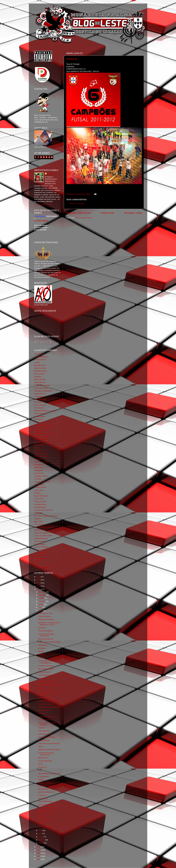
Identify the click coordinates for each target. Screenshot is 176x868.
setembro (42, 601)
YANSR (37, 561)
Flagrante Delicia (40, 431)
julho (40, 607)
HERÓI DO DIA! (44, 710)
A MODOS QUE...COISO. (47, 717)
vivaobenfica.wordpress (43, 567)
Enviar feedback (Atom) (83, 218)
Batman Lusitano (40, 368)
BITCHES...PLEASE (45, 704)
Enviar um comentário (77, 203)
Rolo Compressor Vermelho (44, 527)
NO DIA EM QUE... (45, 720)
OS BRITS (42, 628)
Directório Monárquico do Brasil (45, 411)
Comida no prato (40, 399)
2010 (39, 850)
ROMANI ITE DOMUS (46, 620)
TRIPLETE (72, 59)
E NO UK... (42, 823)
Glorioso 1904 (39, 445)
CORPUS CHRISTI (45, 783)
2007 (39, 859)
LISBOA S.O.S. (40, 450)
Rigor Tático (39, 521)
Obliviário (38, 493)
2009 (39, 853)
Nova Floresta (39, 473)
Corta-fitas (38, 402)
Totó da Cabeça (40, 544)
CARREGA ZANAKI (45, 690)
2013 (39, 586)
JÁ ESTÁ (41, 728)
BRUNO (41, 651)
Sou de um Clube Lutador (43, 536)
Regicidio (38, 519)
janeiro (41, 843)
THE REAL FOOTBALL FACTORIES (46, 635)
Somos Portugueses (41, 533)
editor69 (50, 174)
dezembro (42, 592)
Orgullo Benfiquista (41, 496)
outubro (42, 598)
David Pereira (39, 408)
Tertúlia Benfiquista (41, 538)
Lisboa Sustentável (41, 453)
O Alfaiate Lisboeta (41, 476)
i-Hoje (36, 564)
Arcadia (37, 362)
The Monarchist (40, 541)
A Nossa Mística (40, 360)
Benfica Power (39, 374)
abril (40, 834)
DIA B (40, 764)
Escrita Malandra (40, 414)
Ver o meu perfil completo (43, 205)
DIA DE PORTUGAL (45, 761)
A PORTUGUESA (44, 616)
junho (41, 611)
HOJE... (41, 747)
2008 (39, 856)
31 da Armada (39, 354)
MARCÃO (42, 648)
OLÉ (40, 770)
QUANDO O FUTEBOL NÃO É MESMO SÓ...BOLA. (49, 624)
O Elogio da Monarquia (42, 482)
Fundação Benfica (41, 436)
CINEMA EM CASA (45, 698)
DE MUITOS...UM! (45, 814)
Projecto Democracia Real (43, 510)
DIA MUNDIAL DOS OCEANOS (49, 774)
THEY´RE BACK (44, 731)
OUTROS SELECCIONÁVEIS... (49, 707)
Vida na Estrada (40, 553)
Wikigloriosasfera (40, 558)
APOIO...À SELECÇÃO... (47, 737)
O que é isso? (39, 490)
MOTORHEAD (43, 789)
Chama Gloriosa (40, 394)
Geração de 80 (39, 442)
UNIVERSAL (43, 645)
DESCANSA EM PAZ (46, 639)
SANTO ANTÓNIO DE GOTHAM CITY (46, 754)
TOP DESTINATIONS (46, 675)
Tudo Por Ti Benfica (41, 547)
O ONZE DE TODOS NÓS (48, 701)
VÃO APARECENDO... (46, 802)
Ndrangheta (38, 470)
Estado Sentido (40, 416)
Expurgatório (39, 419)
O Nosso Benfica (40, 487)
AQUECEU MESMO (45, 734)
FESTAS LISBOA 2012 (46, 827)
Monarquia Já (39, 465)
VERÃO (41, 678)
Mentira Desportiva (41, 456)
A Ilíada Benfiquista (41, 357)
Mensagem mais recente (78, 213)
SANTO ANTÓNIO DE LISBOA (49, 750)
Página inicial (107, 213)
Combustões (39, 396)
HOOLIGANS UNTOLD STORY (49, 642)
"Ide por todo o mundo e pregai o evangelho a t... (49, 662)
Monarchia (38, 459)
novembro (42, 595)
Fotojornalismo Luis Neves (44, 433)
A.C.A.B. (41, 658)
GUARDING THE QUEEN (47, 811)
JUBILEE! (42, 817)
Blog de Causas (40, 379)
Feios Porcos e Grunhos (43, 428)
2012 (39, 589)
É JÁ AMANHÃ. (44, 777)
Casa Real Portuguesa (42, 385)
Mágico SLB (39, 468)
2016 (39, 577)
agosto (41, 604)
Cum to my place (40, 405)
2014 (39, 583)
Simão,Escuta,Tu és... (42, 530)
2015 (39, 580)
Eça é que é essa (40, 422)
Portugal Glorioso (40, 504)
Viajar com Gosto (40, 550)
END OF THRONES (45, 805)
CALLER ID (42, 767)
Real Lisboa (38, 513)
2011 (39, 847)
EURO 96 (42, 714)
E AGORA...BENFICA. (46, 666)
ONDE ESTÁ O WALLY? (47, 681)
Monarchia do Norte (41, 462)
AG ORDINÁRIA (44, 740)
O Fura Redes (39, 484)
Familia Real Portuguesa (43, 425)
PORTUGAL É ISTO (45, 613)
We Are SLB (39, 556)
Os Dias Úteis (39, 499)
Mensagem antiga (133, 213)
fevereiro (42, 840)
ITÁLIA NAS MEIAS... (46, 631)
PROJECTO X (43, 758)
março (41, 837)
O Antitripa (38, 479)
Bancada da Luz (40, 365)
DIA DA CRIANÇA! (45, 820)
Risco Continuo (40, 524)
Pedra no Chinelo (40, 502)
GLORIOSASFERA (41, 439)
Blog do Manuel (40, 382)
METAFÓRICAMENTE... (47, 669)
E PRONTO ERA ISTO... (47, 786)
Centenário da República (43, 391)
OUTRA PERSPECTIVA (47, 792)
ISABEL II (42, 780)
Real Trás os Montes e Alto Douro (46, 516)
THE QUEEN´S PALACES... (48, 808)
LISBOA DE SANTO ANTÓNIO (49, 744)
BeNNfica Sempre (41, 371)
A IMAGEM (42, 795)
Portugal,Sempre (40, 507)
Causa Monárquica (41, 388)
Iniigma (37, 448)
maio (41, 830)
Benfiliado (38, 377)
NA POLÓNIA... (44, 798)
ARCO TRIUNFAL (45, 672)
